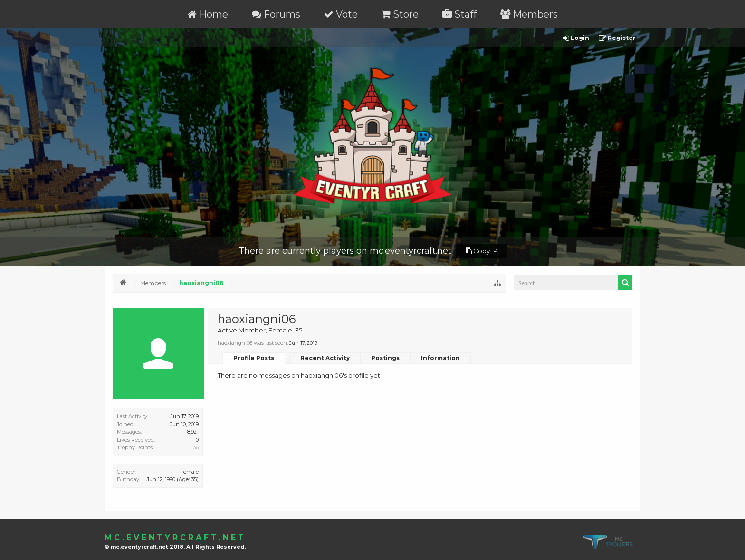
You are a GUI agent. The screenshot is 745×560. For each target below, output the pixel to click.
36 (196, 447)
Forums (276, 14)
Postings (385, 358)
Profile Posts (254, 358)
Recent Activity (325, 358)
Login (576, 38)
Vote (341, 14)
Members (529, 14)
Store (400, 14)
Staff (459, 14)
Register (617, 38)
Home (208, 14)
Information (440, 358)
